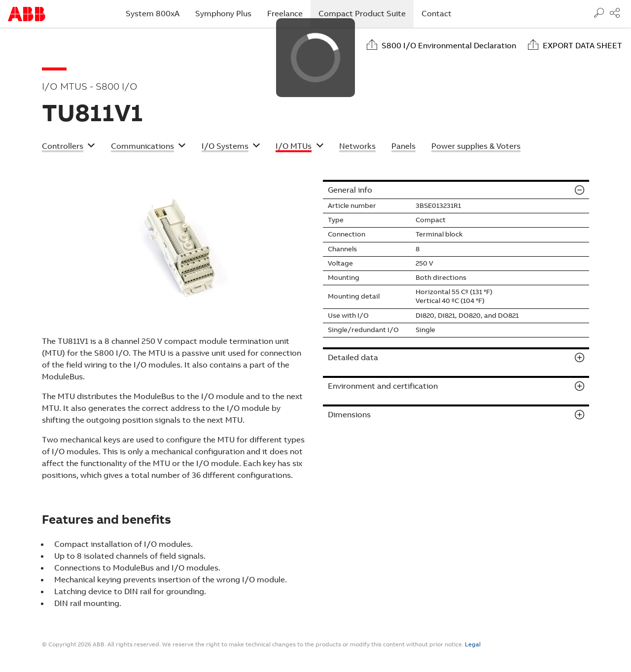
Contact (437, 14)
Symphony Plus (223, 14)
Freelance (285, 14)
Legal (473, 644)
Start (27, 14)
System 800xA (153, 14)
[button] (69, 147)
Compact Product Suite (366, 13)
